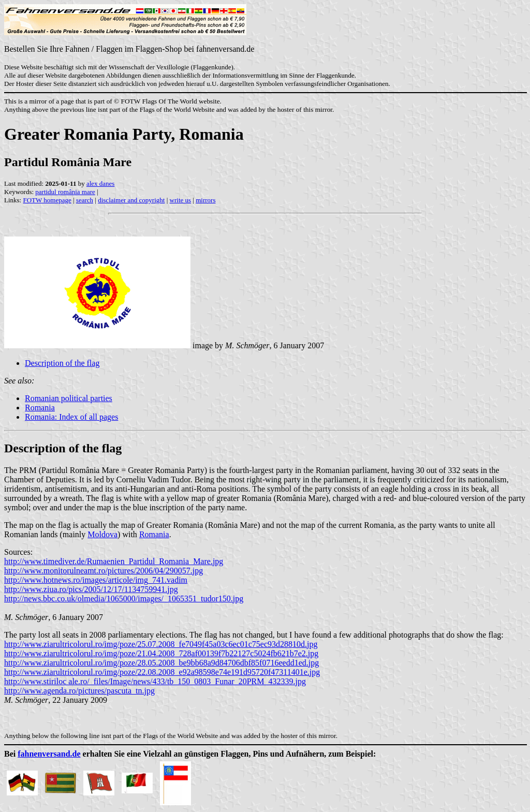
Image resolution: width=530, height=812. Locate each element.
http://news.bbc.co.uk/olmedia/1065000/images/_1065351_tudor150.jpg (124, 599)
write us (181, 200)
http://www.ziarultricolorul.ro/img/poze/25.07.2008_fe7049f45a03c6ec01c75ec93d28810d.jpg (161, 644)
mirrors (205, 200)
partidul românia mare (65, 192)
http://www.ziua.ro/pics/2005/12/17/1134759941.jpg (91, 589)
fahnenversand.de (49, 754)
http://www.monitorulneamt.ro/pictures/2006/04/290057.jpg (104, 571)
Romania (40, 408)
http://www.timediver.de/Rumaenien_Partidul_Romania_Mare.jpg (114, 561)
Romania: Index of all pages (71, 417)
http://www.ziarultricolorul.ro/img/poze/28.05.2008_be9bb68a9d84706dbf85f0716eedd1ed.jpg (161, 663)
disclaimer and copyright (131, 200)
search (85, 200)
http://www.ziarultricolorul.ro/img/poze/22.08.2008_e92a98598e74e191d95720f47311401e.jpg (162, 672)
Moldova (102, 534)
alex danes (101, 183)
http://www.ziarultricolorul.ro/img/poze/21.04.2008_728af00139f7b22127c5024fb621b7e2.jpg (161, 653)
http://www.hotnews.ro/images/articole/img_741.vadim (96, 580)
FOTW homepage (47, 200)
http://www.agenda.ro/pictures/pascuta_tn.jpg (79, 691)
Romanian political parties (69, 398)
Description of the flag (62, 363)
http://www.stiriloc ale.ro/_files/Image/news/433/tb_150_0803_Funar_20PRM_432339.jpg (155, 681)
